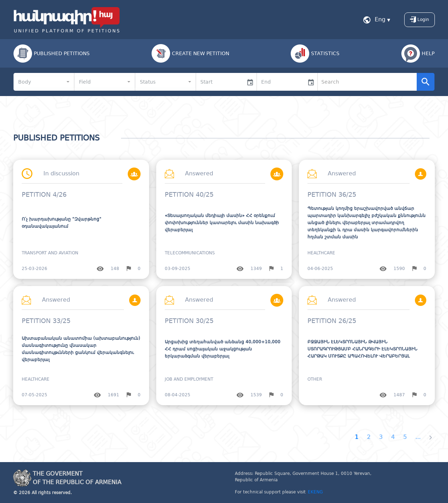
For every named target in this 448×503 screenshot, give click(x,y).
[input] (220, 82)
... (418, 437)
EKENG (315, 492)
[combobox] (44, 82)
